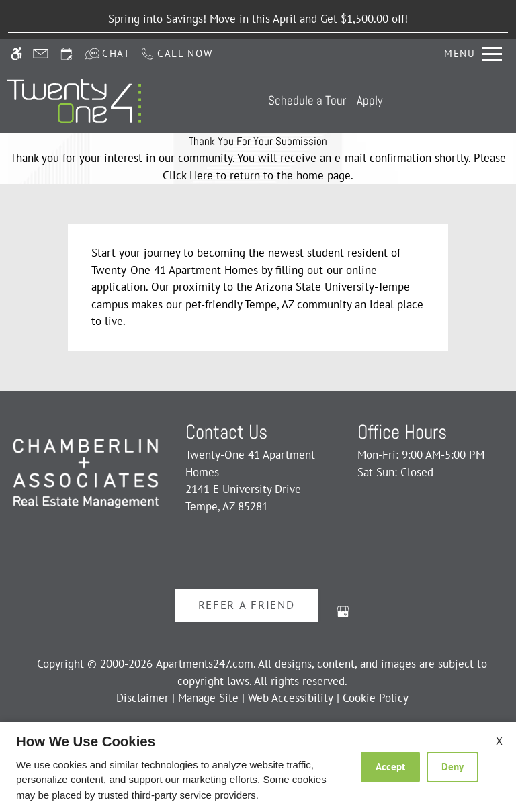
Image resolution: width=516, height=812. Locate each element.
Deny (453, 767)
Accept (390, 767)
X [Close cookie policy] (499, 741)
